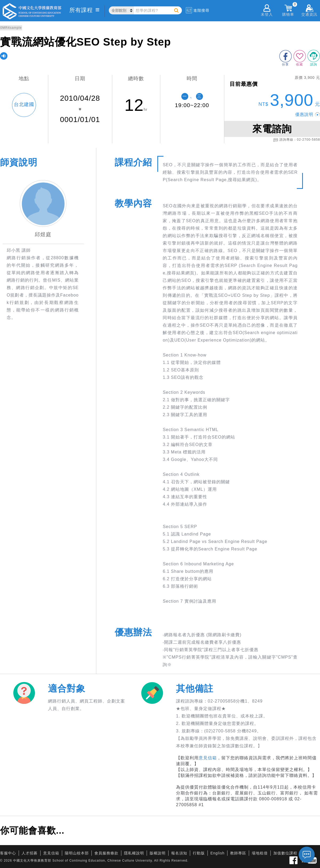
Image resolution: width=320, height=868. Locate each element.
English (217, 853)
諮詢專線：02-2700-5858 (297, 140)
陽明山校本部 (77, 853)
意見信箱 (208, 758)
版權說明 (158, 853)
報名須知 (179, 853)
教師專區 (238, 853)
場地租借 (260, 853)
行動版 (199, 853)
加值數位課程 (285, 853)
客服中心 (8, 853)
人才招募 (30, 853)
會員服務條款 (106, 853)
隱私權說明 (134, 853)
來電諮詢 (272, 129)
